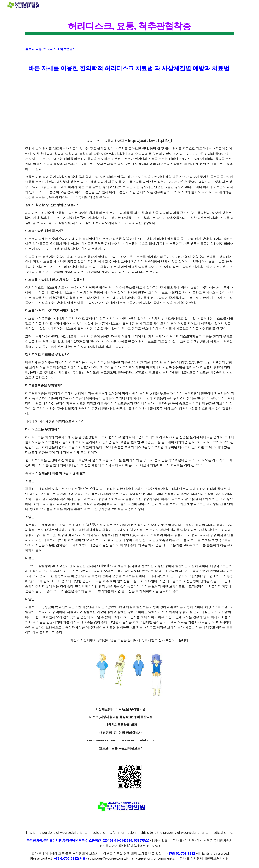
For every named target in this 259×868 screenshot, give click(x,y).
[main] (129, 26)
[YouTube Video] (121, 105)
